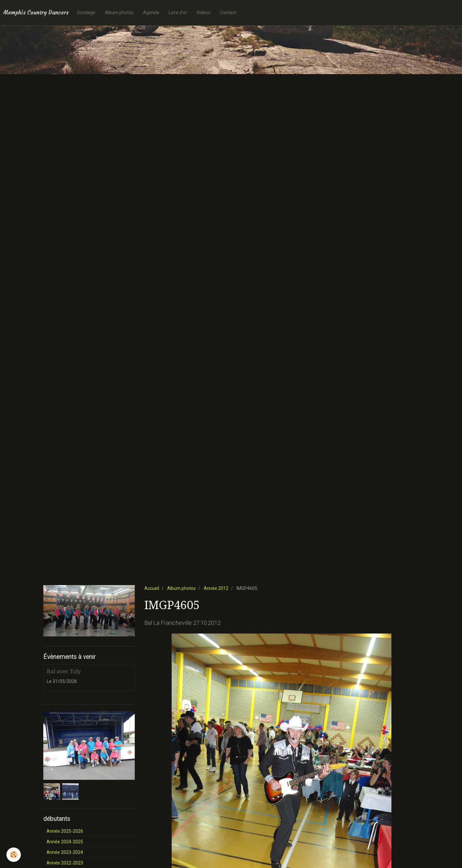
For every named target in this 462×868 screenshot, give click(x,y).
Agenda (151, 13)
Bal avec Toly (64, 671)
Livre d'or (178, 13)
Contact (228, 13)
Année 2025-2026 (65, 831)
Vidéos (204, 13)
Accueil (152, 588)
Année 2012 (216, 588)
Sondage (86, 13)
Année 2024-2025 (65, 842)
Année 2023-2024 (65, 852)
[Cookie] (14, 855)
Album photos (119, 13)
